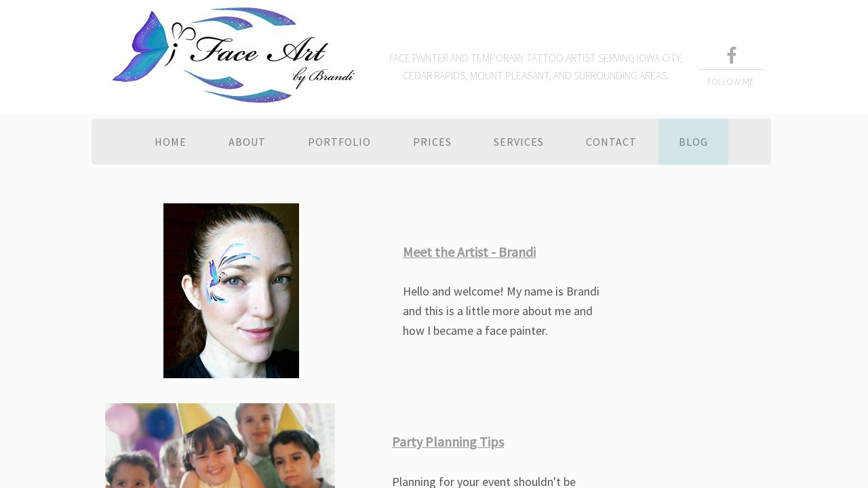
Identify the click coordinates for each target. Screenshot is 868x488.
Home (171, 142)
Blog (693, 142)
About (247, 142)
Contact (611, 142)
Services (519, 142)
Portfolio (339, 142)
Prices (432, 142)
